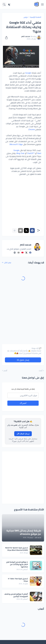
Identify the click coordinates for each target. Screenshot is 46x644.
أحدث (41, 371)
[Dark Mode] (9, 4)
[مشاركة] (7, 38)
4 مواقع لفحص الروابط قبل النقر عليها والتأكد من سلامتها (17, 564)
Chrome (32, 129)
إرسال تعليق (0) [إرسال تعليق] (23, 360)
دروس (26, 17)
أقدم (5, 371)
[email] (23, 395)
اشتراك (23, 403)
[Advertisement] (23, 202)
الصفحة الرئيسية (36, 17)
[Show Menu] (42, 4)
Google (28, 73)
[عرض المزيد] (15, 231)
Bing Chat (20, 153)
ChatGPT (31, 153)
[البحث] (4, 4)
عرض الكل (8, 263)
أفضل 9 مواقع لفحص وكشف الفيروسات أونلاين (16, 595)
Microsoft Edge (16, 144)
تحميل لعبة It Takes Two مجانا (18, 580)
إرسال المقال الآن (23, 434)
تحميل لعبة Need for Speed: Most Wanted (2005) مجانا (17, 549)
